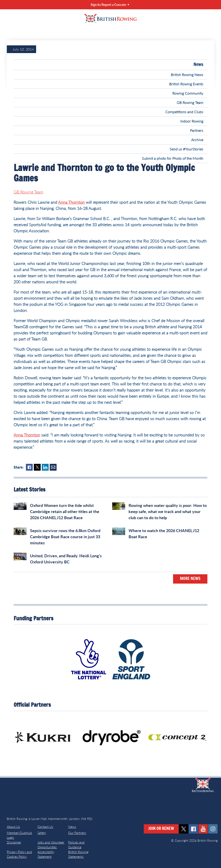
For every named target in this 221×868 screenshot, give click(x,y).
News (198, 65)
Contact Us (45, 827)
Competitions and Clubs (184, 112)
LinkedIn (45, 467)
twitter (184, 829)
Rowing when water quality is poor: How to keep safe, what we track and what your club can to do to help (168, 511)
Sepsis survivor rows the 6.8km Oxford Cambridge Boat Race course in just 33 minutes (65, 537)
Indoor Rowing (192, 121)
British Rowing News (187, 75)
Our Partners (77, 833)
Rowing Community (188, 93)
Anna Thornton (71, 202)
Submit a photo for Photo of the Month (173, 158)
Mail (53, 467)
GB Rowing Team (190, 102)
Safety (42, 833)
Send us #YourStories (186, 149)
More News (190, 579)
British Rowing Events (186, 84)
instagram (213, 829)
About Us (13, 827)
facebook (193, 829)
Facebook (29, 467)
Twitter (37, 467)
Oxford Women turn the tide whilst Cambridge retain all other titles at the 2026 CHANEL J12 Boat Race (65, 511)
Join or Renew (161, 829)
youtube (203, 829)
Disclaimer (14, 842)
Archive (197, 140)
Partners (197, 130)
